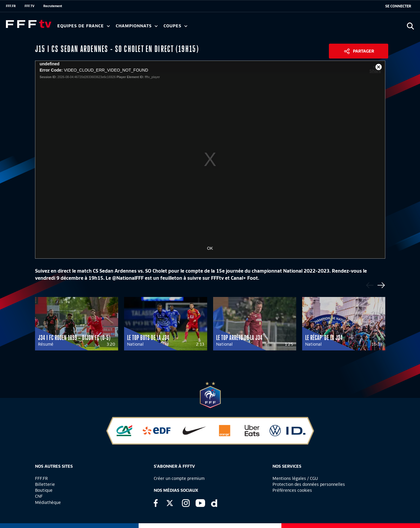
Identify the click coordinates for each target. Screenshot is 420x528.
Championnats (137, 26)
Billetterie (45, 484)
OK (210, 248)
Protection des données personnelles (309, 484)
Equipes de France (84, 26)
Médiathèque (48, 502)
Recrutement (53, 6)
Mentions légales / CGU (295, 478)
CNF (39, 496)
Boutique (44, 490)
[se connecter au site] (398, 6)
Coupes (175, 26)
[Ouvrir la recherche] (410, 26)
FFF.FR (11, 6)
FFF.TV (30, 6)
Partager (363, 51)
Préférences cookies (292, 490)
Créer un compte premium (179, 478)
